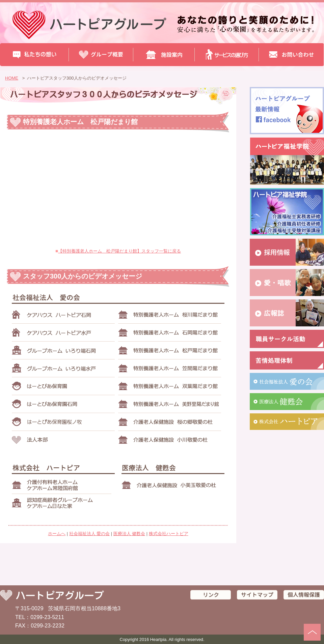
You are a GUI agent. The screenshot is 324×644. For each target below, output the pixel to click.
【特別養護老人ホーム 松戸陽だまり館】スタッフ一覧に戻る (119, 251)
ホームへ (57, 534)
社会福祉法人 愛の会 (90, 534)
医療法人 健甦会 (129, 534)
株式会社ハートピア (169, 534)
